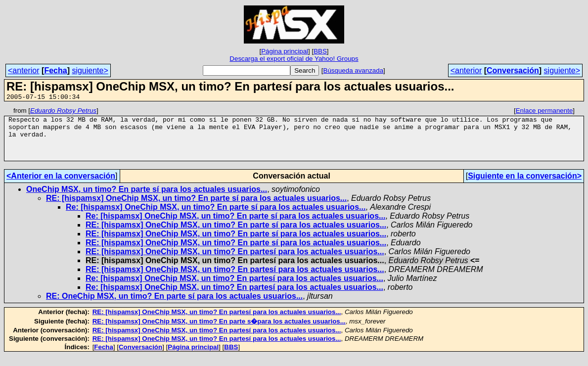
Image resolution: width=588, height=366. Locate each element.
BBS (320, 51)
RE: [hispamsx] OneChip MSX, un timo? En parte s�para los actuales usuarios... (219, 332)
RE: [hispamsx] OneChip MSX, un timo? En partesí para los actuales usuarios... (235, 262)
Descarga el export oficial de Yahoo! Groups (294, 59)
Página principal (285, 51)
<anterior (24, 70)
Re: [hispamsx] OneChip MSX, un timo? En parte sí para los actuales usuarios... (216, 217)
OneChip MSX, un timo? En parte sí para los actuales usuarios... (147, 200)
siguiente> (90, 70)
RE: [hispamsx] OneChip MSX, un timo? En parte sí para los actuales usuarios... (196, 208)
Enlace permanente (544, 112)
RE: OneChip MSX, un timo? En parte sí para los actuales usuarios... (174, 306)
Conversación (513, 70)
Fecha (55, 70)
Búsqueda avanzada (354, 70)
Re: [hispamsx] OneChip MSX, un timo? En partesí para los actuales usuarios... (234, 289)
